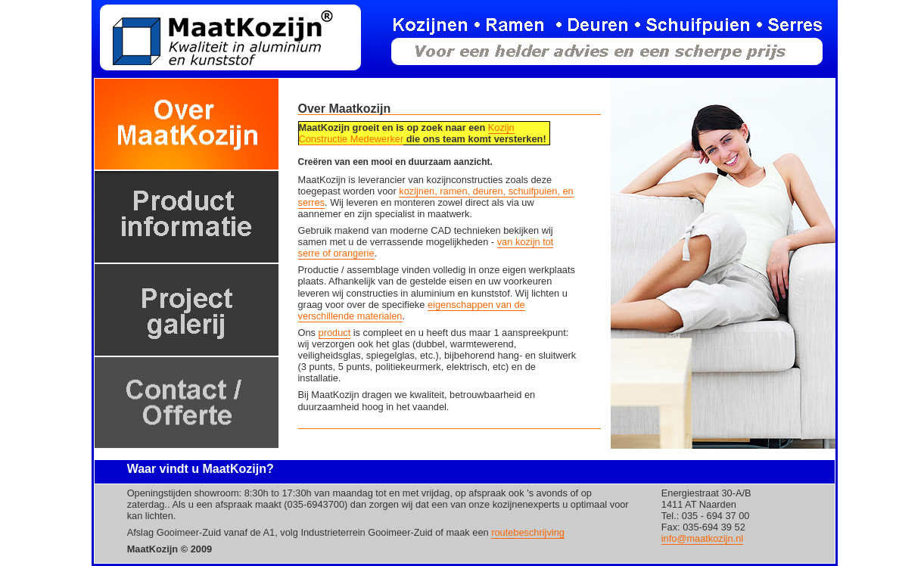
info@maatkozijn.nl (702, 538)
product (335, 333)
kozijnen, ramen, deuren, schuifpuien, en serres (436, 197)
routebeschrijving (528, 532)
